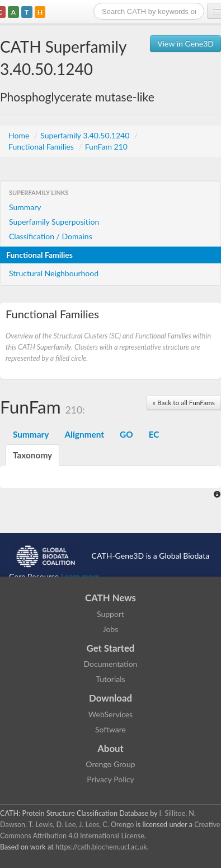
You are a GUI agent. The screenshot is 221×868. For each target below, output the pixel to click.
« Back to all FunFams (184, 403)
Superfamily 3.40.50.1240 (86, 135)
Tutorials (110, 679)
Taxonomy (32, 455)
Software (110, 729)
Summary (25, 207)
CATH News (110, 598)
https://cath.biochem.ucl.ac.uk (101, 847)
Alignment (84, 434)
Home (20, 135)
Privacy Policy (110, 779)
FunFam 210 (106, 147)
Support (110, 614)
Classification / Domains (51, 236)
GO (126, 434)
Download (110, 698)
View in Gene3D (185, 43)
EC (154, 434)
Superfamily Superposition (54, 222)
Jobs (111, 629)
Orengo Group (110, 764)
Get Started (111, 648)
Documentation (111, 664)
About (110, 748)
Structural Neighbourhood (54, 273)
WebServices (110, 714)
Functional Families (42, 147)
